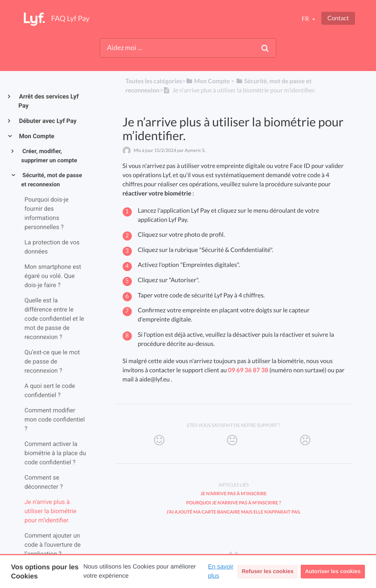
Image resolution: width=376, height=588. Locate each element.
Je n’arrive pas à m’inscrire (234, 493)
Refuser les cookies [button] (268, 572)
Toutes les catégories (154, 81)
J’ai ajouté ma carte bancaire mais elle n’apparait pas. (233, 512)
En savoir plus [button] (221, 571)
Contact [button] (338, 18)
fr (306, 19)
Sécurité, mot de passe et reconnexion (52, 180)
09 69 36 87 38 (248, 370)
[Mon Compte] (208, 81)
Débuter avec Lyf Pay (47, 121)
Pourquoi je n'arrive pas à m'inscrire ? (233, 503)
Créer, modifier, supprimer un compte (49, 156)
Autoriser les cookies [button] (333, 572)
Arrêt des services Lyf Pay (49, 101)
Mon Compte (36, 136)
